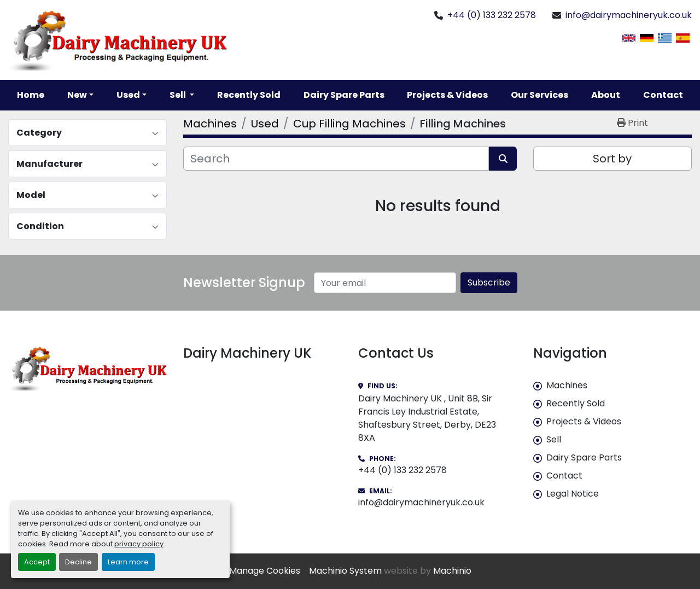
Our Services (539, 95)
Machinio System (345, 571)
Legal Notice (573, 494)
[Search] (336, 159)
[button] (80, 95)
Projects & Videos (447, 95)
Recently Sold (249, 95)
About (606, 95)
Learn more (128, 562)
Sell (554, 439)
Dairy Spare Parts (344, 95)
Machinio (452, 571)
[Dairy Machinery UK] (87, 368)
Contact (663, 95)
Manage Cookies (265, 571)
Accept (37, 562)
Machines (567, 385)
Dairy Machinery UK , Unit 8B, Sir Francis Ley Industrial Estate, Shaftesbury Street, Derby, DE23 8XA (427, 418)
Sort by (612, 159)
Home (31, 95)
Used (128, 95)
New (77, 95)
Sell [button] (179, 95)
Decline (78, 562)
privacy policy (139, 544)
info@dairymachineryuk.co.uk (629, 15)
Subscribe (489, 282)
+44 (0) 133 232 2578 (492, 15)
